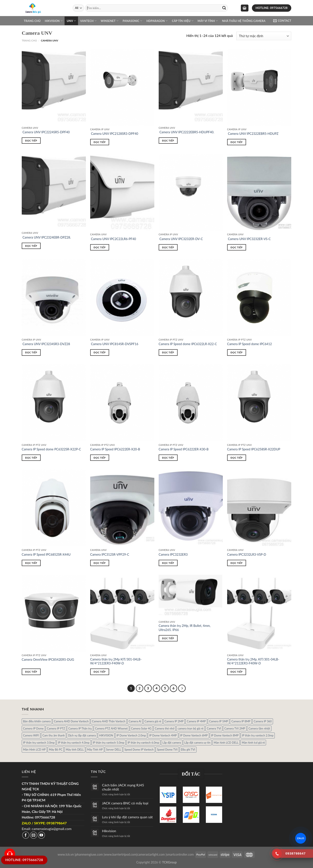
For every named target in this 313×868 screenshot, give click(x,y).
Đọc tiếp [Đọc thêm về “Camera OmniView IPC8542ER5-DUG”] (31, 672)
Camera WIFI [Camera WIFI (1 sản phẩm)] (31, 735)
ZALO (301, 838)
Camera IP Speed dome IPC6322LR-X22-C (188, 344)
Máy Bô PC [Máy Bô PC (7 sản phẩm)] (56, 749)
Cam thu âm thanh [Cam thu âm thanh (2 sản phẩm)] (54, 735)
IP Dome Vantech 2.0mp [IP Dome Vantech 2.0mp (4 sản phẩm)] (131, 735)
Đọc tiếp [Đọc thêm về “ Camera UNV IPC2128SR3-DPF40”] (100, 142)
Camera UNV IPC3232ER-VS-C (249, 239)
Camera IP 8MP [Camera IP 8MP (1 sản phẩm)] (241, 721)
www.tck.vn (66, 854)
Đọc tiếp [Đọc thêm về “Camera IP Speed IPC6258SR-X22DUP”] (237, 458)
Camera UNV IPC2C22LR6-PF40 (113, 239)
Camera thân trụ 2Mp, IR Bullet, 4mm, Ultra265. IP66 (185, 628)
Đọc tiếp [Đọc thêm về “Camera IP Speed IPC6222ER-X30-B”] (168, 458)
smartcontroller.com (180, 854)
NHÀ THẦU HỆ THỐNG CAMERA (244, 21)
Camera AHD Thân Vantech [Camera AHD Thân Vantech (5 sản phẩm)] (109, 721)
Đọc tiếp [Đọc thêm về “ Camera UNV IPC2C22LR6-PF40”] (100, 247)
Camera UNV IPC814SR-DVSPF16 (114, 344)
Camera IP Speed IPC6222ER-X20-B (115, 449)
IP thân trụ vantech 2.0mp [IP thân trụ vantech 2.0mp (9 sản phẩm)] (258, 735)
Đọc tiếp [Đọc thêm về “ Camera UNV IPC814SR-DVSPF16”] (100, 352)
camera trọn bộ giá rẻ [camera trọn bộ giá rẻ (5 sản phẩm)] (191, 728)
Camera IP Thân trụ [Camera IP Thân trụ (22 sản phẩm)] (80, 728)
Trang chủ (32, 21)
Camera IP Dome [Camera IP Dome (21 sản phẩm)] (33, 728)
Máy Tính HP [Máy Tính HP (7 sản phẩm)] (95, 749)
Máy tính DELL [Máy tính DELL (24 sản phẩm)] (75, 749)
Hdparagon (157, 21)
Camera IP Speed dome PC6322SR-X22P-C (51, 449)
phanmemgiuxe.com (89, 854)
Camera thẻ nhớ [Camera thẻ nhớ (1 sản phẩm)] (165, 728)
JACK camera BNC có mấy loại (125, 803)
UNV (71, 21)
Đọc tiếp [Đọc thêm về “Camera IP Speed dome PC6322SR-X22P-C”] (31, 458)
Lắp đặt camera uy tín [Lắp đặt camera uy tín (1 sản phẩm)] (197, 743)
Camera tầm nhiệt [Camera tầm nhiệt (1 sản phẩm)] (259, 728)
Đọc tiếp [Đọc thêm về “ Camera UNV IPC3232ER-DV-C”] (168, 247)
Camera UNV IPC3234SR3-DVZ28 (46, 344)
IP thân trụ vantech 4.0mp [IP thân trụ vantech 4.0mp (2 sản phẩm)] (74, 743)
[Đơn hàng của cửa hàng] (264, 36)
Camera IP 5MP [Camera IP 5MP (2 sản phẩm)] (219, 721)
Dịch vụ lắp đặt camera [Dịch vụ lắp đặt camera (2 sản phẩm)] (82, 735)
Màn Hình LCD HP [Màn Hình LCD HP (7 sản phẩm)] (34, 749)
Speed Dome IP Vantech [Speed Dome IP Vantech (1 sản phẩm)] (139, 749)
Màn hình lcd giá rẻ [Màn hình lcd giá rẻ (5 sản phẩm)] (253, 743)
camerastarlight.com (151, 854)
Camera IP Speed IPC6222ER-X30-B (184, 449)
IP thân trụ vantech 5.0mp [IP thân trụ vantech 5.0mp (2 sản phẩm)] (109, 743)
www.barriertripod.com (120, 854)
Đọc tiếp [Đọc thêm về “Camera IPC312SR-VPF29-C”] (100, 563)
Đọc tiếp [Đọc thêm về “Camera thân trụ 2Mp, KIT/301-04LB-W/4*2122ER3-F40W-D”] (237, 672)
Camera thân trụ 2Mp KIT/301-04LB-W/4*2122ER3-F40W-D (116, 661)
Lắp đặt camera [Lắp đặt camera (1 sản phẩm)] (172, 743)
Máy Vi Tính (208, 21)
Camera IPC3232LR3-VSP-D (247, 554)
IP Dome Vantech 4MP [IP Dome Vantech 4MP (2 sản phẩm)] (163, 735)
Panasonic (132, 21)
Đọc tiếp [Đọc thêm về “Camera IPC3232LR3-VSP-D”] (237, 563)
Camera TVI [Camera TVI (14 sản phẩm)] (214, 728)
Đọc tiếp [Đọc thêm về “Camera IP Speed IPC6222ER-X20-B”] (100, 458)
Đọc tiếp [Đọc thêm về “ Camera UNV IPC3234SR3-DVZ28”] (31, 352)
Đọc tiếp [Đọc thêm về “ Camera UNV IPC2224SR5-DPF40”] (31, 141)
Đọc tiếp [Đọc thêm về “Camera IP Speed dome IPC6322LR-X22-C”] (168, 352)
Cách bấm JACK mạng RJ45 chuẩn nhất (123, 787)
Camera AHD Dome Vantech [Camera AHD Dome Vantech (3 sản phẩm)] (71, 721)
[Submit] (224, 8)
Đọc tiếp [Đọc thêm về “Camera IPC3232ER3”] (168, 563)
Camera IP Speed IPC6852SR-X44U (46, 554)
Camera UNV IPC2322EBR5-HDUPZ (253, 134)
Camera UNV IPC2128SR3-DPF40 (114, 134)
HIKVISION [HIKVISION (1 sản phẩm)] (106, 735)
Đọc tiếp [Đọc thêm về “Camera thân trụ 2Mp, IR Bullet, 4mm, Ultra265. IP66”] (168, 638)
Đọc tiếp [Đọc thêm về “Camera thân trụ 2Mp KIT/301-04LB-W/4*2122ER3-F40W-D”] (100, 672)
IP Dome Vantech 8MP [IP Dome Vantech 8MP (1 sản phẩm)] (225, 735)
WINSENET (110, 21)
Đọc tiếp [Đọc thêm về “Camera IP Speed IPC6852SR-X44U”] (31, 563)
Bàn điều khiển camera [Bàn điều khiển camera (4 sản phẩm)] (37, 721)
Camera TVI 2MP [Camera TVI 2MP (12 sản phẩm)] (235, 728)
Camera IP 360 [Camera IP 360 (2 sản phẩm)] (263, 721)
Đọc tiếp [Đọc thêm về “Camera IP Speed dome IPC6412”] (237, 352)
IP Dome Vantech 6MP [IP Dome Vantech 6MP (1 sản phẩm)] (194, 735)
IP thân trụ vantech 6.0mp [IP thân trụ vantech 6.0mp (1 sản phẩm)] (143, 743)
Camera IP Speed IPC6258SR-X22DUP (254, 449)
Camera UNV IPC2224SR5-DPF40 (46, 132)
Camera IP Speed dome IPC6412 (250, 344)
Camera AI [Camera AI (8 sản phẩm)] (135, 721)
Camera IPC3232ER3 (173, 554)
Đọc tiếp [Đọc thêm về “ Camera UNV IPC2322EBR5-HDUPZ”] (237, 142)
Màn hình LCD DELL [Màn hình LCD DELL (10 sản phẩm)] (226, 743)
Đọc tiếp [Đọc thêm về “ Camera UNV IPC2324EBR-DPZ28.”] (31, 246)
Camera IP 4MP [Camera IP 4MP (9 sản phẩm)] (196, 721)
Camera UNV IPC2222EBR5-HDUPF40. (186, 132)
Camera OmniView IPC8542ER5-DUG (48, 660)
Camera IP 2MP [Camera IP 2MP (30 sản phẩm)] (174, 721)
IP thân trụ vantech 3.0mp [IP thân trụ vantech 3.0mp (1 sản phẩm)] (39, 743)
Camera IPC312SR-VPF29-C (110, 554)
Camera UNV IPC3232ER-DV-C (181, 239)
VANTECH (88, 21)
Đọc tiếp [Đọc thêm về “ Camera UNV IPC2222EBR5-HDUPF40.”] (168, 141)
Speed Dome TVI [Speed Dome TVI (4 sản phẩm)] (167, 749)
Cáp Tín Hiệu (183, 21)
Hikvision (54, 21)
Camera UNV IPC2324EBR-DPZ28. (46, 237)
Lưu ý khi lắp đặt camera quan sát (127, 817)
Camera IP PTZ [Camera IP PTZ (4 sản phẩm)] (56, 728)
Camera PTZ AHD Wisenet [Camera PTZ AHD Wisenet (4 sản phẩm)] (111, 728)
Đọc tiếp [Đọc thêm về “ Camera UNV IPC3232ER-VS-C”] (237, 247)
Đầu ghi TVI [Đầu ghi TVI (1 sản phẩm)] (188, 749)
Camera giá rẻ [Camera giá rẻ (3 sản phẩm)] (153, 721)
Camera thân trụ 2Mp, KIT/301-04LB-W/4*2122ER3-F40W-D (253, 661)
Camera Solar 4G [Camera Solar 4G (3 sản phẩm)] (141, 728)
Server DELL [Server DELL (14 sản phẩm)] (114, 749)
